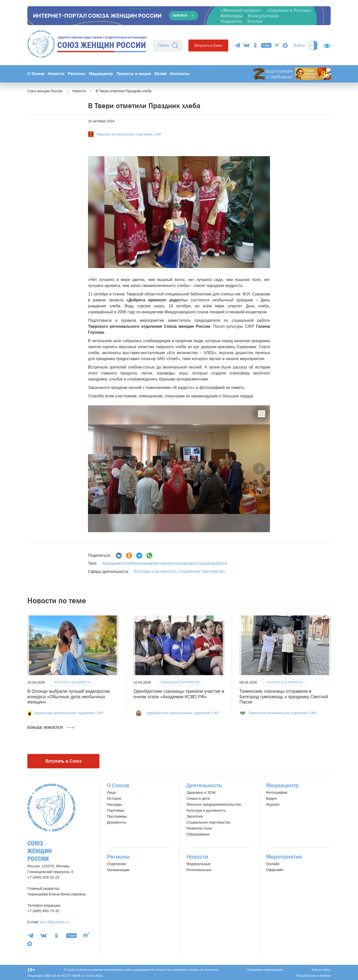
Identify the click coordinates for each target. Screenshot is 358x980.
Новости (56, 74)
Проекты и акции (134, 74)
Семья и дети (198, 798)
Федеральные (199, 864)
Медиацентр (101, 74)
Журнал (273, 804)
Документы (116, 822)
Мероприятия (284, 857)
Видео (271, 798)
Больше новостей (51, 728)
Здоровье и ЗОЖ (201, 792)
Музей (160, 74)
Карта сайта (321, 970)
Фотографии (277, 792)
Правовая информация (265, 970)
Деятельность (204, 785)
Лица (111, 792)
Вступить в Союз (208, 45)
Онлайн (273, 864)
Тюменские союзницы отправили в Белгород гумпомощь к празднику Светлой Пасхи (284, 697)
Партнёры (116, 810)
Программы (117, 816)
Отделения (116, 864)
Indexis (325, 976)
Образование (198, 834)
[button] (99, 469)
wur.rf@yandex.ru (55, 922)
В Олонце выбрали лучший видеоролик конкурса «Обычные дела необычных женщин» (69, 697)
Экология (195, 816)
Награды (114, 804)
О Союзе (36, 74)
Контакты (180, 74)
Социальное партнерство (208, 822)
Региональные (199, 870)
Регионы (77, 74)
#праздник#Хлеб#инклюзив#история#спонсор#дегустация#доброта (164, 563)
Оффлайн (275, 870)
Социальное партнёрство (201, 571)
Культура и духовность (155, 571)
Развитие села (199, 828)
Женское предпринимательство (214, 804)
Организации (118, 870)
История (114, 798)
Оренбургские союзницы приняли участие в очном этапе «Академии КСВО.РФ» (179, 694)
